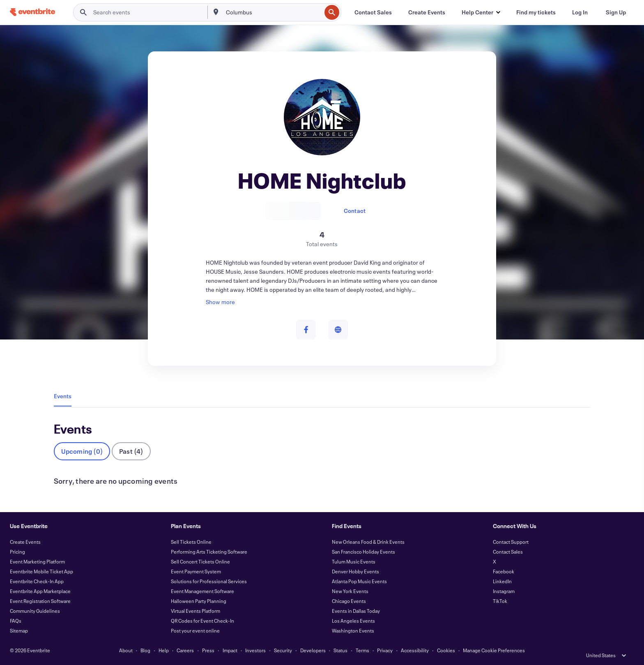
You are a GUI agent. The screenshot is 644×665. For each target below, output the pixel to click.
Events (63, 396)
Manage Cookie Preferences (494, 650)
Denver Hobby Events (355, 571)
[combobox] (273, 12)
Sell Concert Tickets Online (200, 561)
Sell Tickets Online (191, 542)
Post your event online (195, 630)
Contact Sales (508, 552)
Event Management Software (202, 591)
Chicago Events (349, 601)
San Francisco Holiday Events (363, 552)
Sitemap (19, 630)
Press (208, 650)
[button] (481, 12)
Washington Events (353, 630)
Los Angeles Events (353, 621)
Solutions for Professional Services (209, 581)
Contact (355, 211)
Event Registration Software (40, 601)
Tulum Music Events (354, 561)
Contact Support (511, 542)
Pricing (17, 552)
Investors (255, 650)
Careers (185, 650)
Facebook (504, 571)
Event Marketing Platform (37, 561)
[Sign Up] (616, 12)
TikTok (500, 601)
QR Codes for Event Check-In (202, 621)
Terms (362, 650)
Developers (313, 650)
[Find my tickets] (536, 12)
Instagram (504, 591)
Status (340, 650)
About (126, 650)
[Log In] (580, 12)
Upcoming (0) (82, 451)
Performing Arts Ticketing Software (209, 552)
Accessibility (415, 650)
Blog (145, 650)
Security (283, 650)
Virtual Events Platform (195, 611)
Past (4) (131, 451)
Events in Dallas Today (356, 611)
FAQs (16, 621)
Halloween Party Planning (199, 601)
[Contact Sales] (373, 12)
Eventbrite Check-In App (37, 581)
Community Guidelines (35, 611)
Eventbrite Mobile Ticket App (41, 571)
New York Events (350, 591)
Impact (230, 650)
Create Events (25, 542)
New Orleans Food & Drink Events (368, 542)
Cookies (446, 650)
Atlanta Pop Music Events (359, 581)
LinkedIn (502, 581)
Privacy (385, 650)
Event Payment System (196, 571)
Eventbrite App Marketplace (40, 591)
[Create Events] (427, 12)
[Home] (32, 12)
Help (164, 650)
